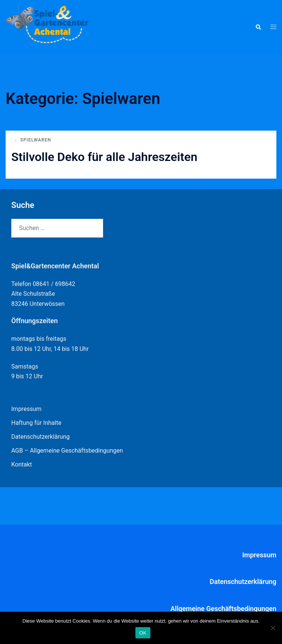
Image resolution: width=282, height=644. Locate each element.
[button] (258, 27)
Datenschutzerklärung (40, 437)
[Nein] (273, 628)
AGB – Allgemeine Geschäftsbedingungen (67, 451)
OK (143, 633)
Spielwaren (36, 140)
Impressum (26, 409)
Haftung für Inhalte (36, 423)
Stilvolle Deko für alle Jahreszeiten (104, 157)
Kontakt (22, 464)
